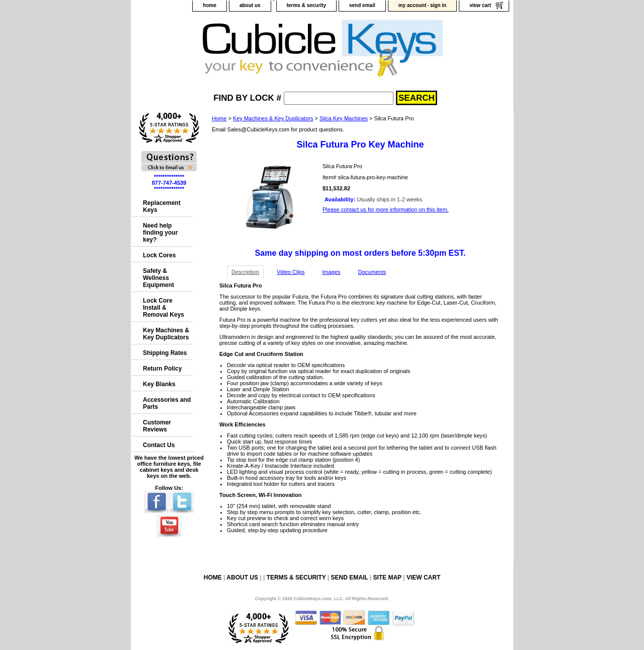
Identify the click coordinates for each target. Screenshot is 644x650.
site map (387, 577)
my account (413, 5)
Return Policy (162, 369)
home (210, 5)
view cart (480, 5)
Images (331, 272)
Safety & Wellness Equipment (158, 278)
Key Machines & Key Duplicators (273, 118)
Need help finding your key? (160, 233)
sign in (438, 5)
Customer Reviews (157, 426)
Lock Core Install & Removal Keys (164, 308)
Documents (372, 272)
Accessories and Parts (167, 403)
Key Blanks (159, 384)
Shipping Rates (165, 353)
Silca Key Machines (344, 118)
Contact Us (159, 445)
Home (219, 118)
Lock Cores (159, 255)
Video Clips (291, 272)
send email (362, 5)
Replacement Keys (162, 206)
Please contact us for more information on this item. (386, 209)
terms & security (306, 5)
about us (250, 5)
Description (245, 272)
